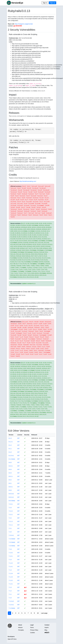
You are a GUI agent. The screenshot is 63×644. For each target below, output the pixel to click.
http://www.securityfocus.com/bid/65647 (23, 61)
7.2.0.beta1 (12, 546)
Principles (21, 630)
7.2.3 (10, 508)
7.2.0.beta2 (12, 542)
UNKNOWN (18, 26)
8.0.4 (10, 469)
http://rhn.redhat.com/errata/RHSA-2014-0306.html (26, 57)
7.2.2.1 (11, 515)
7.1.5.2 (11, 553)
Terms (32, 627)
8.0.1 (10, 483)
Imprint (47, 627)
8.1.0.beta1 (12, 459)
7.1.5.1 (11, 556)
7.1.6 (10, 549)
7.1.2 (10, 591)
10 (38, 613)
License (20, 435)
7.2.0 (10, 532)
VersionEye (17, 3)
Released (34, 435)
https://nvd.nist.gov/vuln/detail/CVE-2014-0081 (25, 44)
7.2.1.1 (11, 525)
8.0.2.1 (11, 476)
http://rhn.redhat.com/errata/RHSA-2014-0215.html (26, 55)
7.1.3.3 (11, 577)
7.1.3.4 (11, 573)
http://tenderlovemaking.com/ (28, 181)
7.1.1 (10, 594)
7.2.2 (10, 518)
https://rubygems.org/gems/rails (24, 24)
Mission (20, 627)
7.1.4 (10, 570)
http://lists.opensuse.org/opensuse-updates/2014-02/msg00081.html (31, 51)
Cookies (33, 633)
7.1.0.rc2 (11, 601)
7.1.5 (10, 560)
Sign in (45, 3)
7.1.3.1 (11, 584)
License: (10, 26)
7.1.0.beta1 (12, 608)
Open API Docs (12, 639)
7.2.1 (10, 528)
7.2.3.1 (11, 504)
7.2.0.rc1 (11, 535)
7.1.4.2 (11, 563)
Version (11, 435)
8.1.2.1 (11, 442)
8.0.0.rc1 (11, 497)
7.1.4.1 (11, 567)
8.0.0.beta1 (12, 501)
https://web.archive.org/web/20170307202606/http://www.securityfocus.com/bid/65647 (36, 67)
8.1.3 (10, 438)
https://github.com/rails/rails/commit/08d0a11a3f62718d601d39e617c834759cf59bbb (36, 69)
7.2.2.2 (11, 511)
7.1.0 (10, 598)
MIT (18, 438)
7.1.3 (10, 587)
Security (27, 435)
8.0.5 (10, 462)
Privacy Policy (34, 630)
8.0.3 (10, 473)
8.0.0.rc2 (11, 494)
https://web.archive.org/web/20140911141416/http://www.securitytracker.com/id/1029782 (37, 65)
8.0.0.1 (11, 487)
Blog (46, 630)
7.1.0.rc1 (11, 605)
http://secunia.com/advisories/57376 (22, 59)
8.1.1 (10, 449)
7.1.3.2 (11, 580)
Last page (44, 613)
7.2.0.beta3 (12, 539)
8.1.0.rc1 (11, 456)
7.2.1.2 (11, 521)
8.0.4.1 (11, 466)
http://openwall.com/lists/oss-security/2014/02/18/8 (26, 53)
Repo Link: (11, 24)
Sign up (53, 3)
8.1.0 (10, 452)
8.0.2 (10, 480)
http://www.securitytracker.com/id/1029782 (24, 63)
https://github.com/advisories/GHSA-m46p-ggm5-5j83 (27, 46)
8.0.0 (10, 490)
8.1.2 (10, 445)
